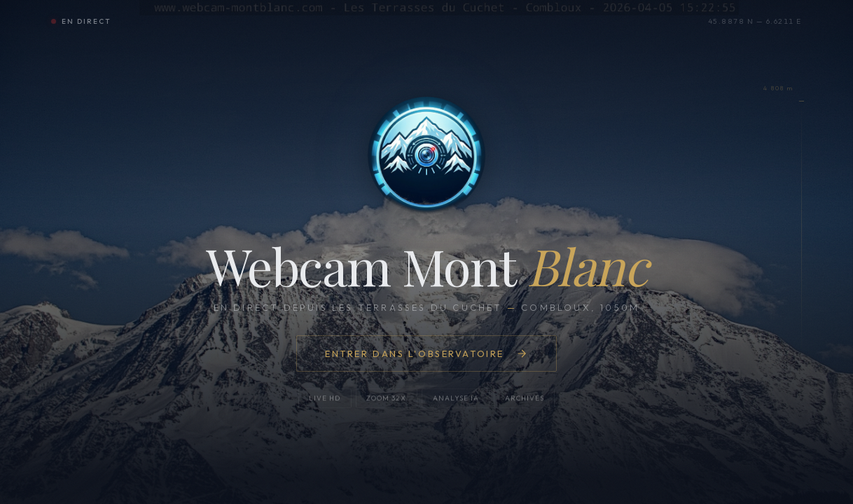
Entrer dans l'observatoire (426, 353)
